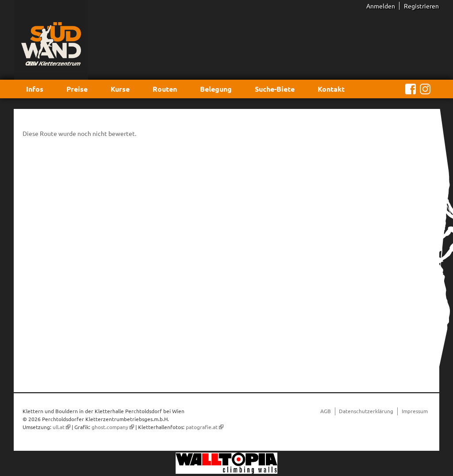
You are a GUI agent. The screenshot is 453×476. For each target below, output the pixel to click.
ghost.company (110, 427)
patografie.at (202, 427)
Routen (165, 89)
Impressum (415, 411)
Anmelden (381, 6)
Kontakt (331, 89)
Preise (77, 89)
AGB (326, 411)
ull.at (59, 427)
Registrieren (421, 6)
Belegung (216, 89)
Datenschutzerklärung (366, 411)
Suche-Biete (275, 89)
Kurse (120, 89)
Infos (35, 89)
